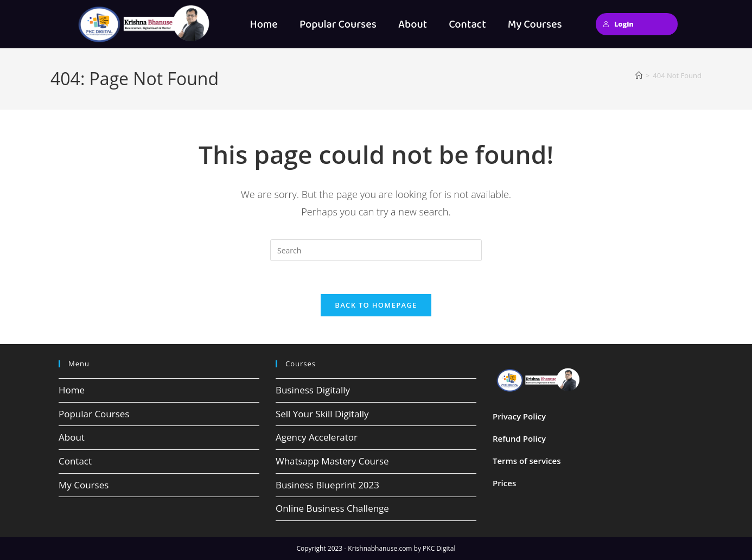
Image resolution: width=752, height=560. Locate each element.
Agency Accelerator (317, 437)
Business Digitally (313, 390)
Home (263, 24)
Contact (467, 24)
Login (618, 24)
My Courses (535, 24)
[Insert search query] (376, 250)
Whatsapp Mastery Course (332, 461)
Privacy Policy (519, 416)
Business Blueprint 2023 (327, 485)
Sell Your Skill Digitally (322, 414)
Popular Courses (338, 24)
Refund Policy (519, 438)
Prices (504, 483)
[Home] (639, 75)
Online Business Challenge (332, 508)
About (413, 24)
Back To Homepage (376, 305)
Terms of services (527, 461)
